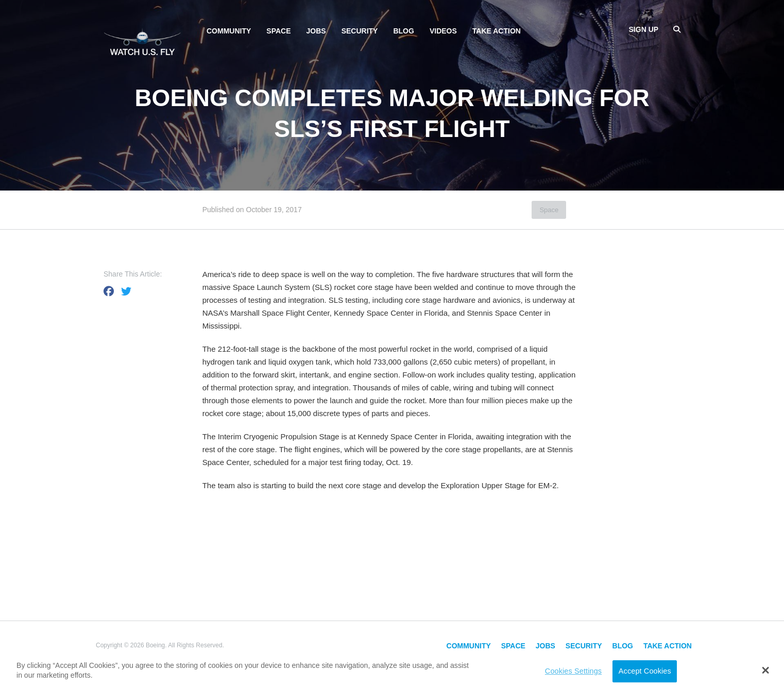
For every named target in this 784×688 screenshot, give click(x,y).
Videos (443, 31)
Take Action (497, 31)
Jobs (316, 31)
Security (360, 31)
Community (229, 31)
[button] (766, 670)
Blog (403, 31)
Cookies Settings (573, 671)
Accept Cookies (645, 671)
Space (278, 31)
